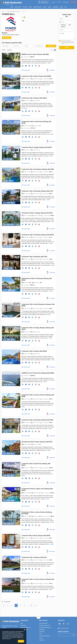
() (54, 2)
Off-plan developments (45, 625)
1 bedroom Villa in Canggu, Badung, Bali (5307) (37, 147)
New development (43, 623)
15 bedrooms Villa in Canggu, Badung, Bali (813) (37, 213)
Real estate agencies (26, 627)
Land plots (42, 640)
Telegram (63, 27)
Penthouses (42, 632)
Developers (23, 625)
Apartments (42, 630)
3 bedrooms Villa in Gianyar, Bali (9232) (34, 351)
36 (31, 605)
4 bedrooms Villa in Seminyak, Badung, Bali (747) (37, 191)
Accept (21, 641)
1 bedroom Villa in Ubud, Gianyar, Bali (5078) (36, 536)
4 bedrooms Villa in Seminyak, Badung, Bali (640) (37, 420)
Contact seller (27, 70)
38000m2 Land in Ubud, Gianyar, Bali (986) (35, 54)
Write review (7, 38)
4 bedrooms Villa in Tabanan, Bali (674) (34, 557)
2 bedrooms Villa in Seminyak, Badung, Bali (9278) (38, 235)
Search (51, 46)
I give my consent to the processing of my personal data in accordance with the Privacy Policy (68, 42)
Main (22, 623)
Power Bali (52, 70)
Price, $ (26, 46)
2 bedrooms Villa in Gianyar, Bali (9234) (34, 98)
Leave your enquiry (64, 628)
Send (67, 48)
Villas (40, 634)
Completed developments (45, 627)
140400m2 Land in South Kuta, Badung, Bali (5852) (38, 373)
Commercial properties (45, 636)
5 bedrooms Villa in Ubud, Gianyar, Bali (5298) (36, 76)
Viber (70, 25)
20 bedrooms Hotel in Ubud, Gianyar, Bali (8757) (37, 442)
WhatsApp (63, 25)
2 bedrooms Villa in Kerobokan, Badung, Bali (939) (38, 169)
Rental (41, 638)
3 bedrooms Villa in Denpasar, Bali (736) (34, 257)
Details (49, 63)
